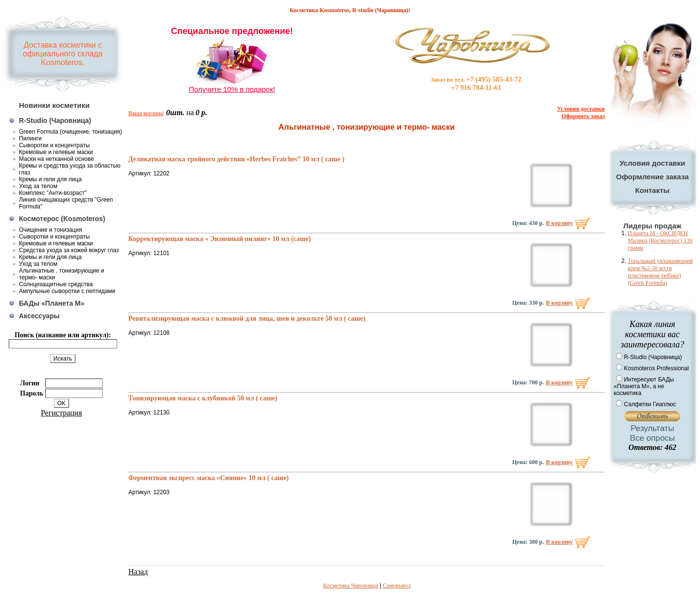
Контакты (653, 190)
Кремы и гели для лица (50, 179)
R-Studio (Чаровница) (55, 121)
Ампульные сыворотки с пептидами (67, 291)
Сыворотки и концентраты (54, 145)
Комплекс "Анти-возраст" (53, 193)
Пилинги (30, 138)
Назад (138, 572)
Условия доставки (652, 163)
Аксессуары (39, 316)
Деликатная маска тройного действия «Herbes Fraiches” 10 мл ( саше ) (236, 159)
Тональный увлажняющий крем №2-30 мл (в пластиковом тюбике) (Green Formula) (660, 272)
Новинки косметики (54, 105)
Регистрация (61, 413)
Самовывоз (396, 586)
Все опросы (652, 438)
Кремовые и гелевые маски (56, 152)
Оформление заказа (652, 177)
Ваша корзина (146, 113)
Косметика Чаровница (351, 586)
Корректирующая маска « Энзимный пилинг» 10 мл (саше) (219, 239)
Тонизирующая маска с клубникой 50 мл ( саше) (203, 398)
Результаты (652, 428)
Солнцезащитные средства (56, 284)
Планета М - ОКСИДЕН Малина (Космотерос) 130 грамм (660, 241)
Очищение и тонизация (51, 230)
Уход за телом (38, 186)
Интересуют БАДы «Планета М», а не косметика (644, 386)
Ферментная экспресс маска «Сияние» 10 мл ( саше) (209, 478)
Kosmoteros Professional (656, 368)
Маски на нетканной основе (56, 159)
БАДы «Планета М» (52, 303)
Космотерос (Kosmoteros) (62, 219)
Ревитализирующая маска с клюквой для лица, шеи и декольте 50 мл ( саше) (247, 319)
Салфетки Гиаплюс (650, 404)
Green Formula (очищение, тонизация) (70, 132)
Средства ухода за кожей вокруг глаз (69, 250)
